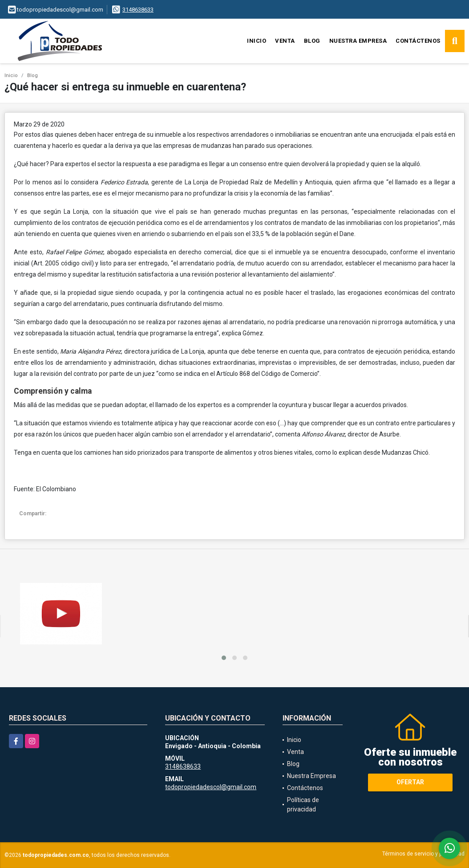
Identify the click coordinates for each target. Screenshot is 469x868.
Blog (312, 41)
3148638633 (138, 10)
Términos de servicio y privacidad (423, 854)
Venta (285, 41)
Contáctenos (418, 41)
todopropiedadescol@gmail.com (211, 787)
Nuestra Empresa (358, 41)
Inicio (257, 41)
